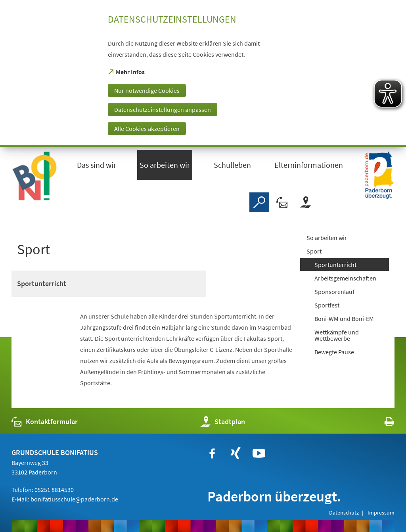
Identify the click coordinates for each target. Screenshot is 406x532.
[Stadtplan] (305, 202)
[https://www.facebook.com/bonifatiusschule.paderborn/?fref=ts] (212, 453)
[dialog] (203, 73)
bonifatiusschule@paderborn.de (74, 499)
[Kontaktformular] (282, 202)
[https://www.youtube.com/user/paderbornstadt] (259, 453)
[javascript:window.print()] (382, 423)
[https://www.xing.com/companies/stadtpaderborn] (236, 453)
